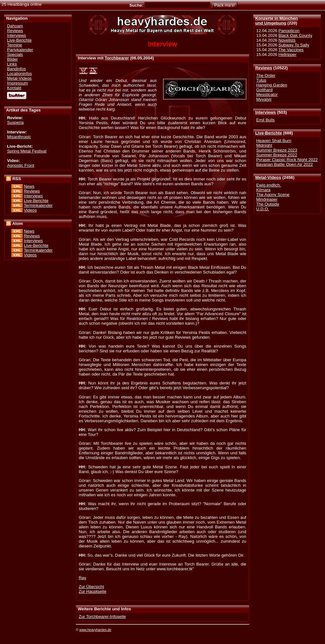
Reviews (264, 68)
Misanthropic (19, 137)
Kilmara (263, 190)
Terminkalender (38, 205)
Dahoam (15, 26)
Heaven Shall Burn (274, 141)
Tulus (261, 80)
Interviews (265, 112)
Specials (15, 54)
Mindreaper (267, 199)
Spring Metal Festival (27, 151)
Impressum (17, 83)
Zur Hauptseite (93, 591)
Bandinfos (16, 69)
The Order (266, 75)
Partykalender (20, 50)
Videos (30, 210)
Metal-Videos (268, 177)
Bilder (12, 59)
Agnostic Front (21, 165)
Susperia (15, 122)
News (29, 186)
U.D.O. (263, 209)
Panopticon (289, 31)
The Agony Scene (273, 195)
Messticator (267, 95)
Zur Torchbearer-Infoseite (102, 617)
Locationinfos (19, 74)
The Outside (268, 204)
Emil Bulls (265, 120)
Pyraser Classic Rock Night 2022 (287, 160)
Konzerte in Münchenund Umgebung (276, 21)
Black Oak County (295, 35)
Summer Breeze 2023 (277, 150)
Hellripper (287, 54)
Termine (14, 45)
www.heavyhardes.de (95, 630)
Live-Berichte (269, 133)
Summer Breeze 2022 (277, 155)
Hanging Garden (272, 85)
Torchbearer (117, 58)
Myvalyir (264, 99)
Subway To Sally (294, 45)
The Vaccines (291, 50)
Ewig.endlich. (269, 185)
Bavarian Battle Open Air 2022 (284, 164)
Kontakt (14, 88)
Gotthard (264, 90)
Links (12, 64)
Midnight (264, 145)
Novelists (287, 40)
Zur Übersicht (91, 587)
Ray (83, 578)
